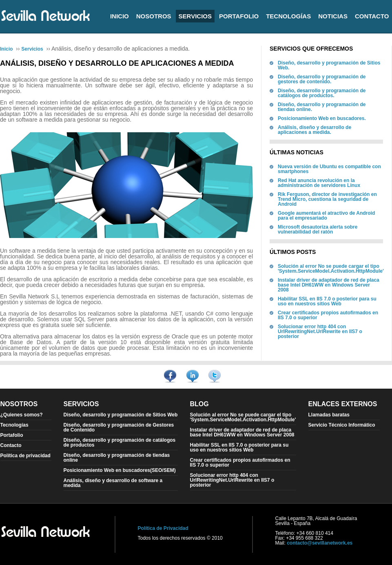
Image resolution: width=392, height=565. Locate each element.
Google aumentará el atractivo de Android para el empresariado (326, 216)
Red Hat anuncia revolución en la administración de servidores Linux (319, 183)
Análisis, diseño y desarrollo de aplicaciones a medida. (314, 130)
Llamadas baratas (329, 415)
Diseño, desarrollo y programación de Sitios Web (121, 415)
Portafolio (239, 16)
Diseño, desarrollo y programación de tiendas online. (322, 107)
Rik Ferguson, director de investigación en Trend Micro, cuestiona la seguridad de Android (327, 199)
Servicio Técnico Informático (342, 425)
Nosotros (154, 16)
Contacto (372, 16)
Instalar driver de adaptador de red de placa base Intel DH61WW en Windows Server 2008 (329, 285)
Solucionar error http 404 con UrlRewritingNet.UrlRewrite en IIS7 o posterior (320, 331)
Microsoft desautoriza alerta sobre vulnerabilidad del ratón (318, 229)
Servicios (195, 16)
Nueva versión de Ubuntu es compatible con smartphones (329, 169)
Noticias (333, 16)
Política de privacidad (25, 456)
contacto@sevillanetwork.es (320, 543)
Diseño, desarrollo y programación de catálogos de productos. (322, 93)
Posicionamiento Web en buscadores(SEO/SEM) (120, 470)
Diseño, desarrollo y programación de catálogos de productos (120, 443)
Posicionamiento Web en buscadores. (322, 118)
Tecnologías (288, 16)
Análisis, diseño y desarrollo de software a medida (113, 483)
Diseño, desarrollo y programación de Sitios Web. (329, 65)
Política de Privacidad (163, 528)
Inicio (120, 16)
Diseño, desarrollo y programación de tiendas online (117, 458)
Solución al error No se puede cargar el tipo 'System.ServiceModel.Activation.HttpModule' (331, 269)
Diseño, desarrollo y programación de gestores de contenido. (322, 79)
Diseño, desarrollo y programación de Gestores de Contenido (119, 427)
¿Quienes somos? (22, 415)
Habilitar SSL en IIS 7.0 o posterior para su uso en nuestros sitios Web (327, 301)
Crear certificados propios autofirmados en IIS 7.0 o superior (328, 315)
